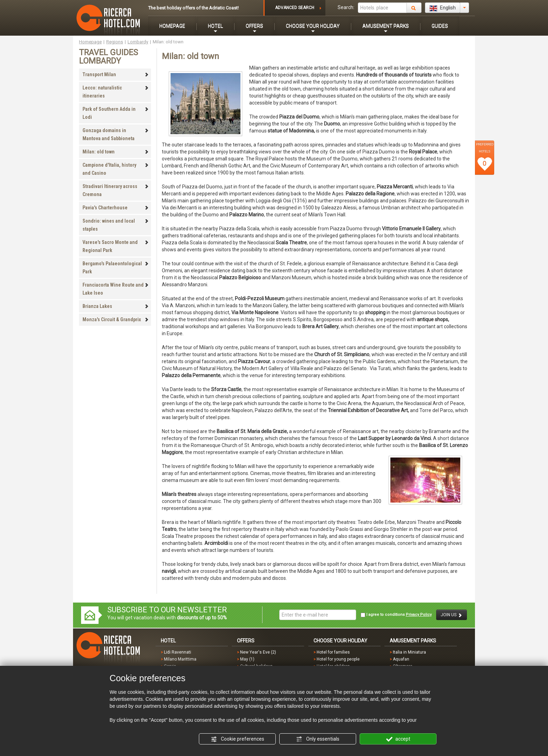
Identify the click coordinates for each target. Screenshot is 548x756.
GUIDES (440, 26)
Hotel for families (333, 652)
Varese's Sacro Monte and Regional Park (116, 246)
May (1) (247, 659)
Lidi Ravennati (178, 652)
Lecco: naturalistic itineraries (116, 92)
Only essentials (318, 739)
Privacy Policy (419, 615)
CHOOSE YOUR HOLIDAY (313, 26)
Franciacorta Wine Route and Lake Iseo (116, 289)
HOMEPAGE (172, 26)
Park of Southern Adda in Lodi (116, 113)
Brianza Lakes (116, 306)
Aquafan (401, 659)
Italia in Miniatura (409, 652)
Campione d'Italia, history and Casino (116, 169)
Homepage (90, 42)
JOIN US (452, 615)
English (443, 8)
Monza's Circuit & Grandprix (116, 319)
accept (398, 739)
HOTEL (215, 26)
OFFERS (254, 26)
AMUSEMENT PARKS (386, 26)
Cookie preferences (237, 739)
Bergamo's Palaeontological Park (116, 268)
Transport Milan (116, 74)
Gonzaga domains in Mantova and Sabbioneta (116, 134)
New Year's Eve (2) (258, 652)
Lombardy (138, 42)
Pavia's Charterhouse (116, 208)
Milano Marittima (180, 659)
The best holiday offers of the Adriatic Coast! (193, 8)
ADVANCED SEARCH (295, 8)
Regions (115, 42)
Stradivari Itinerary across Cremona (116, 190)
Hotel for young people (338, 659)
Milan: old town (116, 152)
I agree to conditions (396, 615)
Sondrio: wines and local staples (116, 225)
